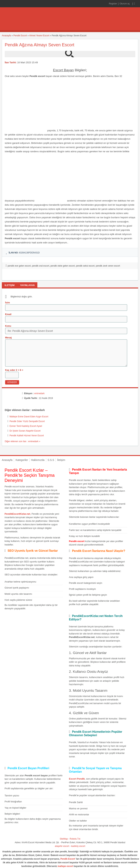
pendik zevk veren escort (108, 266)
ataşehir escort (62, 846)
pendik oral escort (41, 266)
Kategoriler (22, 460)
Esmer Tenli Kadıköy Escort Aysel (26, 426)
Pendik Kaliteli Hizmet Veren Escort (27, 436)
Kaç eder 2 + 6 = (14, 370)
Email (8, 314)
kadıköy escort (78, 846)
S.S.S (51, 460)
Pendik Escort (20, 36)
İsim (7, 303)
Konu (8, 326)
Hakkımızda (38, 460)
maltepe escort (65, 866)
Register (113, 4)
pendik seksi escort (85, 266)
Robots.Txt (75, 839)
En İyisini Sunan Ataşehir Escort (25, 431)
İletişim (61, 460)
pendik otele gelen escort (63, 266)
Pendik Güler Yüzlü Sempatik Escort (27, 421)
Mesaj (8, 338)
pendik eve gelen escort (19, 266)
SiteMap (64, 839)
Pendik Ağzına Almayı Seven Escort (40, 45)
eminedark (39, 393)
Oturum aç (125, 4)
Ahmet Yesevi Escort (39, 36)
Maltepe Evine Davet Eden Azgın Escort (29, 417)
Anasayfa (6, 36)
